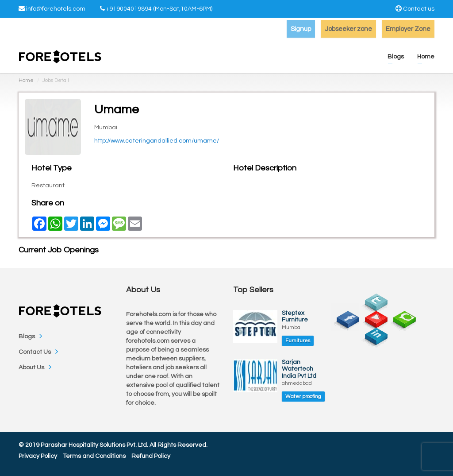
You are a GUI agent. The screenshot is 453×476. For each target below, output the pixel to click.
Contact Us (35, 352)
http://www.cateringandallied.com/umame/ (157, 141)
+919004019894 (129, 9)
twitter (373, 300)
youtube (373, 317)
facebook (345, 317)
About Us (31, 368)
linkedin (373, 334)
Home (26, 80)
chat (402, 317)
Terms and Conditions (94, 456)
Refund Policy (151, 456)
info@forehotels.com (56, 9)
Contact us (419, 9)
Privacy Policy (38, 456)
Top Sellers (253, 290)
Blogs (27, 337)
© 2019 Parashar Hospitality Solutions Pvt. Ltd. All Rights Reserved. (113, 445)
